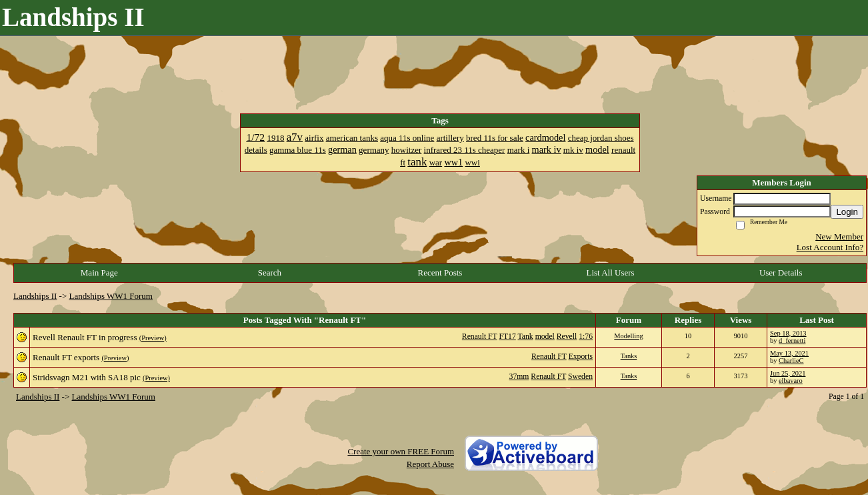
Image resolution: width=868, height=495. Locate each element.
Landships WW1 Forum (111, 296)
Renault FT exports (66, 357)
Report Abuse (430, 464)
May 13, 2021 (789, 353)
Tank (526, 337)
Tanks (629, 356)
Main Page (99, 273)
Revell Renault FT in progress (85, 337)
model (545, 337)
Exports (581, 357)
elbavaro (791, 381)
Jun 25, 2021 (788, 373)
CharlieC (791, 361)
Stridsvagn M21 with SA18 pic (87, 377)
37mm (519, 377)
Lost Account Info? (830, 247)
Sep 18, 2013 (788, 333)
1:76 (586, 337)
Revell (567, 337)
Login (847, 212)
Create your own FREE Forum (401, 451)
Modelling (628, 336)
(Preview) (153, 338)
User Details (781, 273)
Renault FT (480, 337)
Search (270, 273)
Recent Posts (440, 273)
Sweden (580, 377)
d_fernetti (792, 341)
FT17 (507, 337)
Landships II (35, 296)
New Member (839, 236)
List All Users (610, 273)
